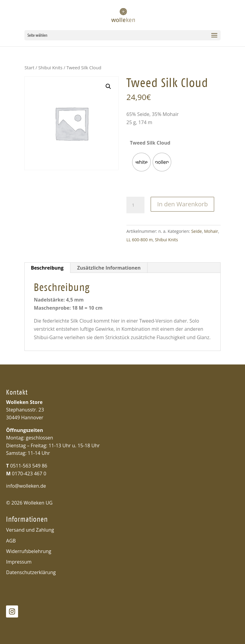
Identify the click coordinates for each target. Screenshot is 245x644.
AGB (11, 541)
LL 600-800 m (140, 240)
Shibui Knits (50, 67)
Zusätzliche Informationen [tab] (109, 268)
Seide (197, 231)
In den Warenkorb (182, 204)
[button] (108, 86)
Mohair (211, 231)
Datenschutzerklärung (31, 572)
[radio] (141, 162)
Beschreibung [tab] (47, 268)
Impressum (19, 562)
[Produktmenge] (135, 205)
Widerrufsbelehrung (29, 551)
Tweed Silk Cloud (150, 143)
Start (29, 67)
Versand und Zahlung (30, 530)
